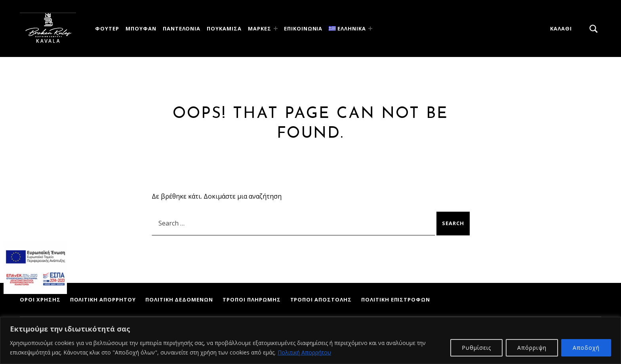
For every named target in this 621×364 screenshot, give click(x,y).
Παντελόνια (182, 28)
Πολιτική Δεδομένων (179, 300)
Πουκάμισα (224, 28)
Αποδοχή (586, 348)
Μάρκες (260, 28)
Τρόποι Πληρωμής (251, 300)
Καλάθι (561, 28)
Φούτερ (107, 28)
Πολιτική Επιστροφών (396, 300)
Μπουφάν (141, 28)
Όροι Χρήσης (40, 300)
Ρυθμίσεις (476, 348)
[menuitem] (349, 29)
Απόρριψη (532, 348)
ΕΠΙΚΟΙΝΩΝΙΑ (303, 28)
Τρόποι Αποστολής (321, 300)
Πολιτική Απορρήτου (304, 352)
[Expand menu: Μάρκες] (276, 28)
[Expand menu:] (370, 28)
